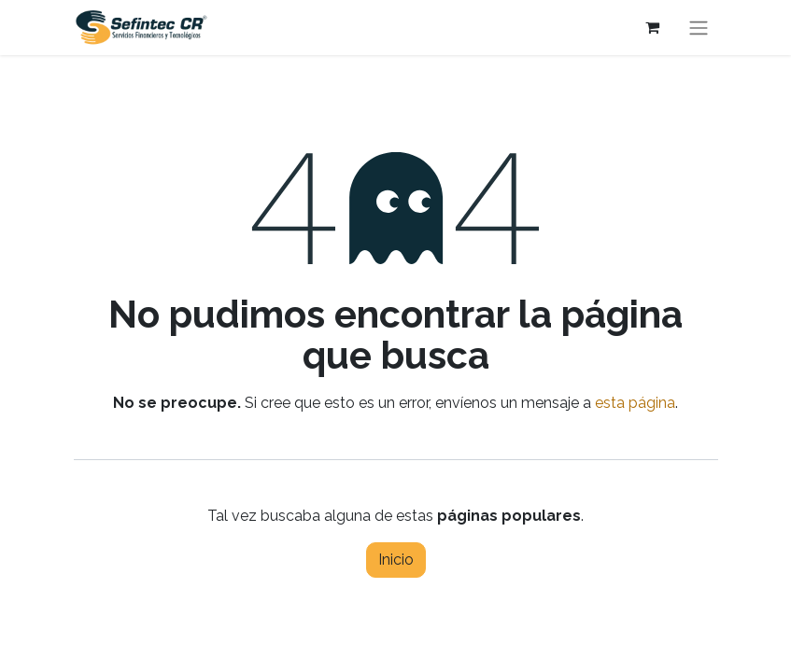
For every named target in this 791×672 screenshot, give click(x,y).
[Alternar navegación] (699, 28)
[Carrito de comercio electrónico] (653, 27)
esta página (635, 403)
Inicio (396, 560)
